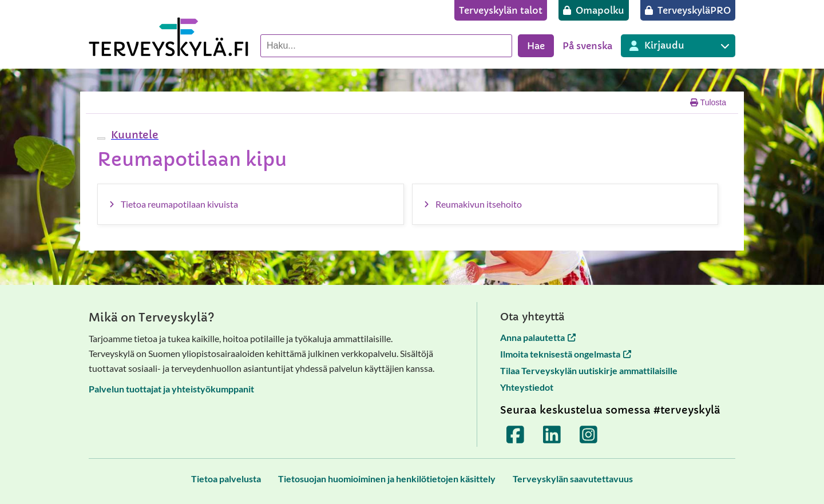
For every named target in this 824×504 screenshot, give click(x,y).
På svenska (587, 46)
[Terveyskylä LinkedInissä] (552, 434)
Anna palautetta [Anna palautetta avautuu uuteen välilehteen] (538, 337)
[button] (133, 135)
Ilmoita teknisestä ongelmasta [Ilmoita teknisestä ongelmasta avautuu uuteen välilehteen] (566, 354)
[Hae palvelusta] (386, 46)
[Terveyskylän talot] (501, 10)
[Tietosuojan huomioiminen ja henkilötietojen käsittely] (387, 479)
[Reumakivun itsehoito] (565, 204)
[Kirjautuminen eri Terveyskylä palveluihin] (678, 46)
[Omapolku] (594, 10)
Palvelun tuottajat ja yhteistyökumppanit (171, 389)
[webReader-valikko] (101, 138)
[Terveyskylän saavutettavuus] (573, 479)
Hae (536, 46)
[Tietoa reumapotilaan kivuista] (251, 204)
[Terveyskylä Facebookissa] (516, 434)
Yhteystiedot (527, 387)
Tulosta (708, 102)
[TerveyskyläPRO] (688, 10)
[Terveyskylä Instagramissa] (589, 434)
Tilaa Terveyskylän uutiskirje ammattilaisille (589, 370)
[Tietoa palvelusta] (226, 479)
